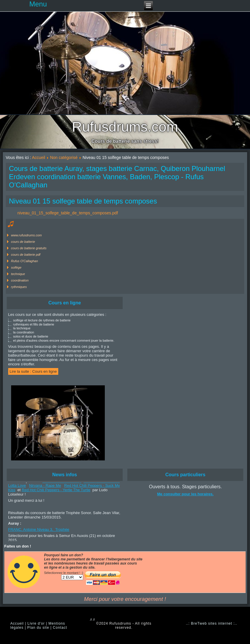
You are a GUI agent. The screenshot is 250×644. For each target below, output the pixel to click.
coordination (20, 280)
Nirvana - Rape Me (45, 486)
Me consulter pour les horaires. (185, 494)
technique (18, 274)
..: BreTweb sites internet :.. (212, 623)
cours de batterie (23, 242)
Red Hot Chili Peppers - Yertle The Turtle (56, 491)
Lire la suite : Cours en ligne (33, 371)
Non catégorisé (64, 157)
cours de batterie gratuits (29, 248)
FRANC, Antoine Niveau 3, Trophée (39, 530)
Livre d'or (36, 623)
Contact (60, 628)
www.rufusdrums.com (26, 235)
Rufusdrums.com (125, 127)
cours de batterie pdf (26, 255)
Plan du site (38, 628)
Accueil (38, 157)
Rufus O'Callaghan (25, 261)
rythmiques (19, 287)
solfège (16, 267)
